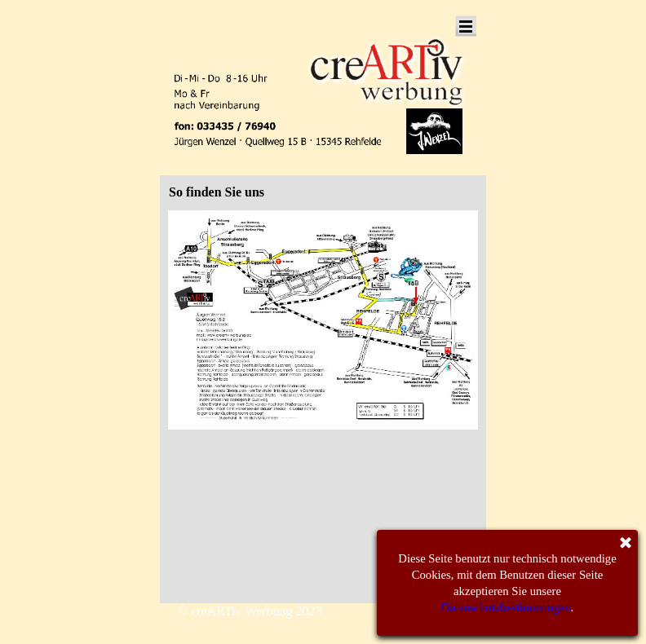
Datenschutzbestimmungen (506, 607)
